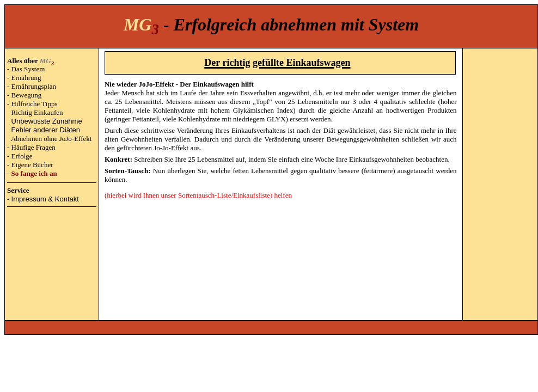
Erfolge (22, 156)
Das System (28, 69)
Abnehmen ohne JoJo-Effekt (51, 139)
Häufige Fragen (33, 147)
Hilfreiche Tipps (35, 104)
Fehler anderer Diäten (46, 130)
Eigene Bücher (32, 165)
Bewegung (27, 95)
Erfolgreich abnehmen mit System (296, 24)
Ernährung (26, 78)
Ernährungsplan (34, 86)
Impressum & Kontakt (45, 199)
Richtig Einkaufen (37, 112)
